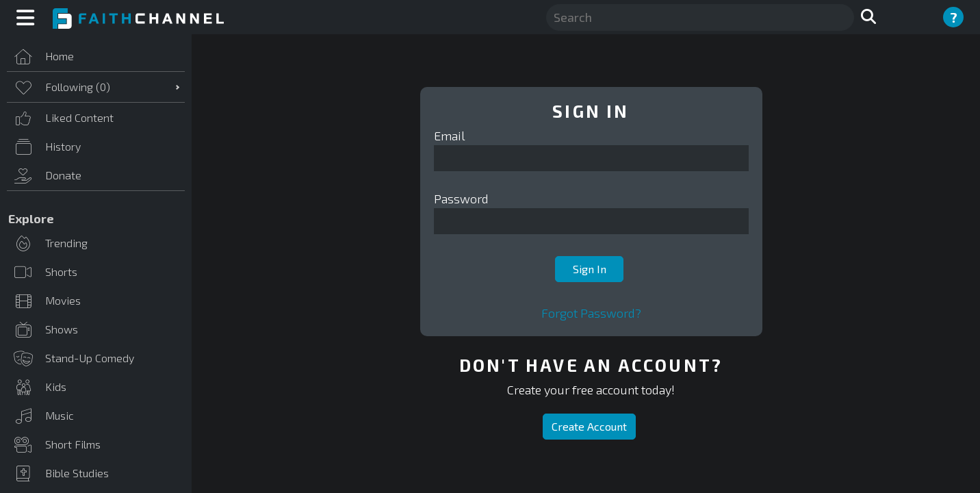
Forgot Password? (591, 313)
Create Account (589, 426)
